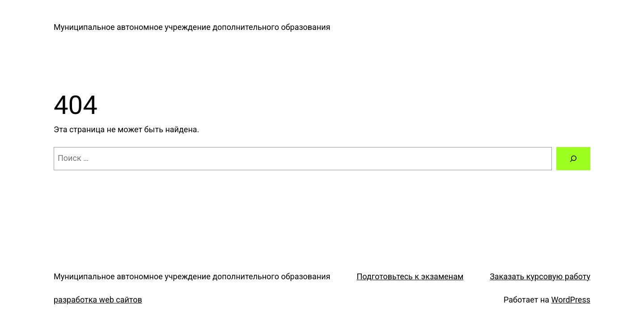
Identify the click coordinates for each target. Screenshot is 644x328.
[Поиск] (573, 159)
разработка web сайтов (98, 300)
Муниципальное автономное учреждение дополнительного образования (192, 27)
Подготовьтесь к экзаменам (410, 276)
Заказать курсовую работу (540, 276)
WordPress (571, 300)
